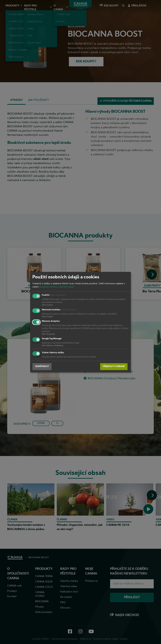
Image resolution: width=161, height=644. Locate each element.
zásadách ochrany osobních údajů (56, 287)
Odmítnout (42, 367)
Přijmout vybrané (114, 367)
